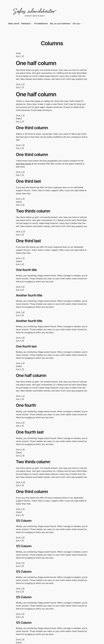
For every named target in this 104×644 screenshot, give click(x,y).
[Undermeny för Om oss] (81, 24)
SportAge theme (24, 164)
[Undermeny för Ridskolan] (32, 24)
